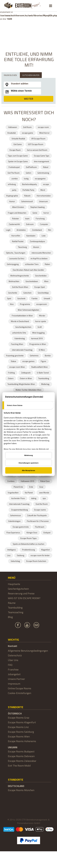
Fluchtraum (40, 527)
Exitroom (30, 224)
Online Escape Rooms (20, 688)
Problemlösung (28, 550)
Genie (35, 213)
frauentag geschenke (15, 356)
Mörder (42, 316)
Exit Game (18, 144)
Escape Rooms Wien (19, 736)
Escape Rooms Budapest (21, 751)
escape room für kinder (40, 555)
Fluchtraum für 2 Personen (38, 521)
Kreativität (12, 133)
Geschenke (13, 293)
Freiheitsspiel (14, 167)
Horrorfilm (16, 236)
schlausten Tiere (32, 264)
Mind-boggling (38, 333)
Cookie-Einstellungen (20, 693)
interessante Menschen (41, 253)
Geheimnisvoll (27, 201)
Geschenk (21, 298)
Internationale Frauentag (19, 504)
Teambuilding (44, 378)
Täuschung (22, 247)
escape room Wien (17, 367)
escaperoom (42, 304)
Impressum (14, 684)
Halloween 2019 (27, 481)
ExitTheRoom (31, 167)
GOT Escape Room (36, 144)
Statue (13, 361)
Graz (41, 487)
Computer (44, 224)
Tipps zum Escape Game (18, 156)
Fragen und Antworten (17, 213)
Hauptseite (14, 584)
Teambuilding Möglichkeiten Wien (21, 384)
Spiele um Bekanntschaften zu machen (28, 544)
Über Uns (13, 660)
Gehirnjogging (13, 264)
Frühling (11, 373)
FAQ (10, 665)
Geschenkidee (41, 276)
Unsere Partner (16, 679)
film (50, 230)
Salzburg (21, 555)
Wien (46, 281)
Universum (43, 201)
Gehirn (28, 173)
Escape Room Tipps (28, 538)
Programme (25, 304)
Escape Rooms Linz (18, 727)
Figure (43, 361)
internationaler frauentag (22, 350)
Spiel (9, 298)
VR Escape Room (38, 139)
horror (46, 213)
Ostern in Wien (26, 378)
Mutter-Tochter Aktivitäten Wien (28, 390)
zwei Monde (44, 493)
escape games (28, 361)
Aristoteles (21, 230)
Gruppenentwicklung (20, 510)
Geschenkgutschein (23, 327)
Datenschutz (15, 655)
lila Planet (29, 493)
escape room (43, 127)
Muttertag (45, 384)
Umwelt (47, 298)
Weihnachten (14, 281)
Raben (47, 264)
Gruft (40, 327)
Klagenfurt (45, 550)
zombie (15, 179)
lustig (26, 179)
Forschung (40, 219)
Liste (44, 236)
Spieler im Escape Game (18, 161)
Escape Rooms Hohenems (22, 741)
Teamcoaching (16, 612)
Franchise (13, 670)
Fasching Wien (17, 344)
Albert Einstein (18, 207)
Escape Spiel (40, 287)
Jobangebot (14, 674)
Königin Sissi (32, 533)
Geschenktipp (43, 293)
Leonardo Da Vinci (17, 259)
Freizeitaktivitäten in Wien (22, 316)
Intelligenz (12, 550)
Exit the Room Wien (20, 287)
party (14, 190)
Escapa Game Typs (42, 156)
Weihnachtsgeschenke (20, 276)
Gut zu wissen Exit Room (37, 150)
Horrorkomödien (44, 196)
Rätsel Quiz (45, 481)
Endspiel (47, 533)
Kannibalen (31, 236)
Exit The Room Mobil (19, 766)
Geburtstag (15, 561)
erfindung (12, 184)
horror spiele (41, 321)
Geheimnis (34, 356)
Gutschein (27, 293)
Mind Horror (44, 133)
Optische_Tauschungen (16, 253)
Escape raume (40, 510)
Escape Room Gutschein (36, 561)
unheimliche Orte (19, 333)
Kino (12, 304)
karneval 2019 (37, 338)
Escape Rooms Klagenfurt (22, 722)
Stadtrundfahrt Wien (39, 367)
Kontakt (13, 646)
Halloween (13, 127)
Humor (12, 201)
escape (46, 184)
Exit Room (27, 127)
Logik (8, 230)
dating (34, 498)
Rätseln (27, 196)
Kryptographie (12, 196)
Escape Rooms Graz (19, 718)
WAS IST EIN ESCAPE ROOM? (24, 598)
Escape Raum (15, 150)
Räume (12, 603)
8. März (42, 350)
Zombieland (37, 230)
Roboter (16, 219)
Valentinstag (20, 338)
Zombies (11, 481)
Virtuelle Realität (18, 139)
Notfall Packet (18, 241)
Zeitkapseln (26, 373)
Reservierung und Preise (21, 593)
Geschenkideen (32, 281)
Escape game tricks (21, 527)
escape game (27, 133)
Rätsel (46, 167)
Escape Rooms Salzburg (21, 732)
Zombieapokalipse (37, 241)
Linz (9, 555)
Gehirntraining (43, 173)
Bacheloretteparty (29, 184)
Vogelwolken (13, 493)
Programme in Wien (38, 344)
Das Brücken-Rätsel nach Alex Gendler (28, 270)
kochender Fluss (18, 498)
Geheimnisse (16, 515)
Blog (10, 617)
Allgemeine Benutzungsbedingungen (28, 651)
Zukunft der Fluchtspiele (37, 515)
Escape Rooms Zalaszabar (22, 761)
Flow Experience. (13, 533)
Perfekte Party (28, 190)
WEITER (29, 99)
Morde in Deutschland (20, 321)
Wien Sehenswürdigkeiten (28, 310)
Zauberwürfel (14, 224)
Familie (35, 298)
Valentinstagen (14, 521)
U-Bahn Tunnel (43, 373)
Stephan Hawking (37, 207)
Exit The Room (14, 173)
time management (41, 161)
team (27, 219)
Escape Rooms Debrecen (21, 756)
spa (44, 498)
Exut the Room (42, 504)
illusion (36, 247)
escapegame (40, 179)
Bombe (48, 356)
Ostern (11, 378)
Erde (31, 487)
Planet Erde (18, 487)
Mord (43, 190)
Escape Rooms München (21, 790)
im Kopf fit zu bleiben (39, 259)
